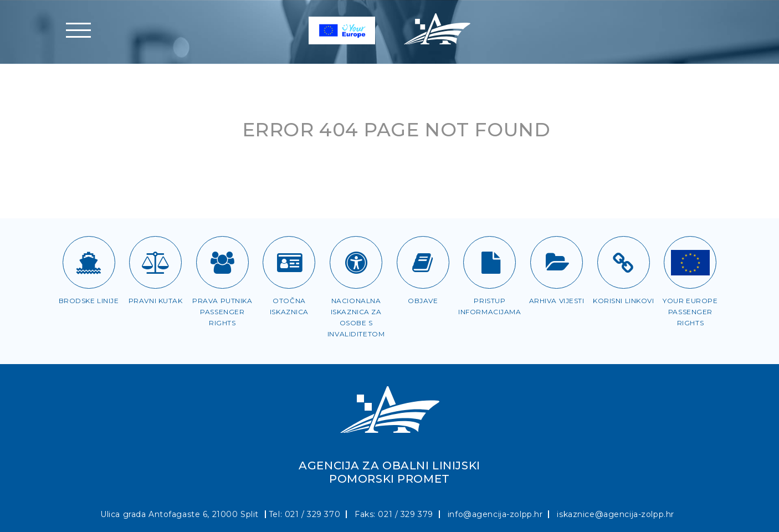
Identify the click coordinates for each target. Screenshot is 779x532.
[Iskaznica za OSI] (356, 262)
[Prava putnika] (222, 262)
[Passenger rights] (690, 262)
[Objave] (423, 262)
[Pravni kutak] (155, 262)
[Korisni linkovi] (624, 262)
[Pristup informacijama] (490, 262)
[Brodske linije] (89, 262)
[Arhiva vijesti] (557, 262)
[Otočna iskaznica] (289, 262)
